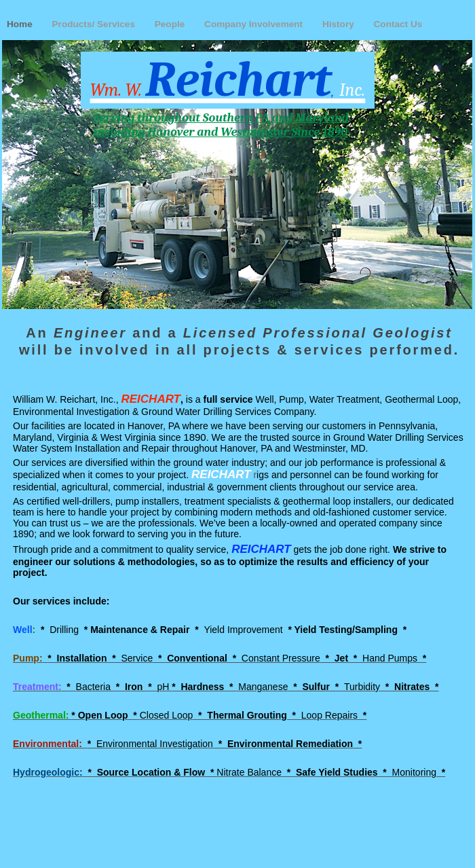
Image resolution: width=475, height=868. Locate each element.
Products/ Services (95, 24)
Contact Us (398, 24)
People (171, 24)
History (340, 24)
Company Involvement (255, 24)
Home (21, 24)
